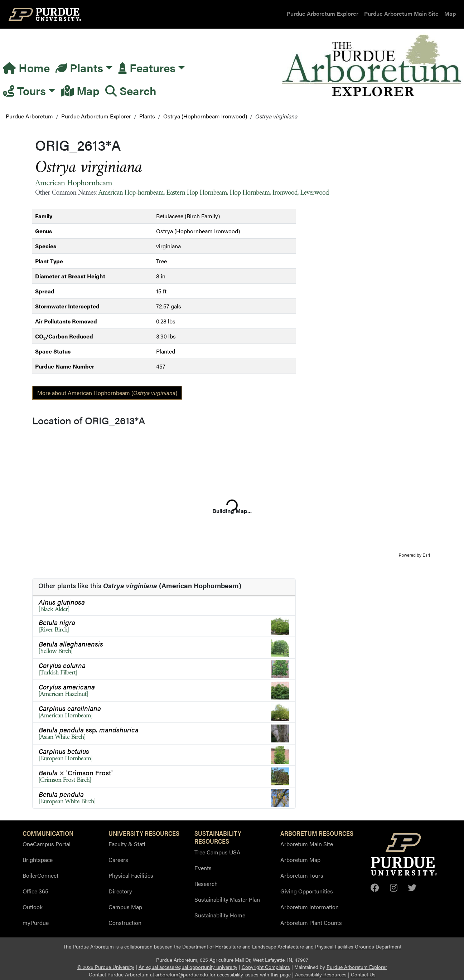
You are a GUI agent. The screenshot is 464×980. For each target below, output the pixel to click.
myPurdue (36, 923)
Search (131, 90)
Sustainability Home (220, 915)
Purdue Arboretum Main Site (401, 13)
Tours (24, 90)
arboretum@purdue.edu (182, 974)
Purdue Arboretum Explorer (323, 13)
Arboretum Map (300, 860)
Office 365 (35, 891)
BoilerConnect (40, 875)
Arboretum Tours (302, 875)
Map (450, 13)
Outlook (33, 907)
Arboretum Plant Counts (311, 923)
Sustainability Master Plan (227, 899)
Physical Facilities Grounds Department (358, 947)
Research (206, 884)
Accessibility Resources (321, 974)
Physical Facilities (131, 875)
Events (203, 868)
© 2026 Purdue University (106, 967)
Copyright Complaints (266, 967)
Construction (125, 923)
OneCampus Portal (47, 844)
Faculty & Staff (127, 844)
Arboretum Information (310, 907)
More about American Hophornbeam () (107, 393)
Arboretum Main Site (307, 844)
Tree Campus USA (217, 852)
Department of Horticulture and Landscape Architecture (243, 947)
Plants (79, 67)
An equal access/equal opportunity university (188, 967)
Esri (426, 555)
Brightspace (38, 860)
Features (147, 67)
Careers (118, 860)
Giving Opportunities (307, 891)
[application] (232, 494)
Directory (120, 891)
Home (26, 67)
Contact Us (363, 974)
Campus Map (125, 907)
